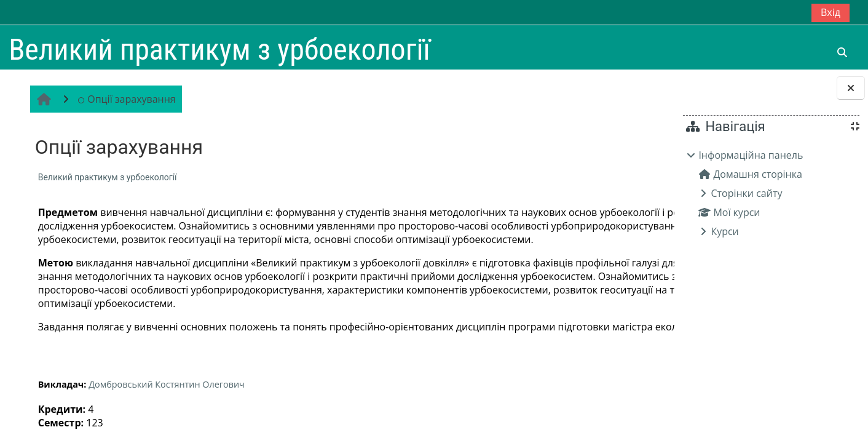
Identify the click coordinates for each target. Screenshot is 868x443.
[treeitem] (771, 193)
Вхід (831, 12)
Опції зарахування (125, 99)
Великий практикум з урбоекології (106, 177)
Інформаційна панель (751, 155)
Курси (724, 231)
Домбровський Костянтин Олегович (165, 425)
